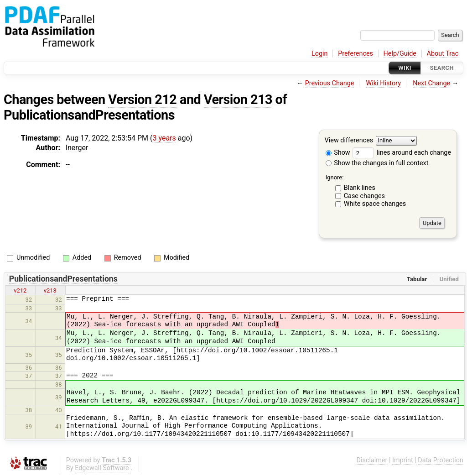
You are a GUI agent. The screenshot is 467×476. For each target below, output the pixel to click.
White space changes (375, 204)
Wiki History (384, 83)
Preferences (355, 54)
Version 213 (238, 99)
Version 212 (142, 99)
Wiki (405, 68)
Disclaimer (372, 460)
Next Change (431, 83)
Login (320, 54)
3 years (164, 138)
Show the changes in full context (377, 163)
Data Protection (441, 460)
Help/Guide (400, 54)
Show (338, 153)
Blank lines (360, 188)
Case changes (364, 196)
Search (442, 68)
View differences (349, 141)
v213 (50, 290)
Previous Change (330, 83)
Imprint (403, 460)
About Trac (443, 54)
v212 (20, 290)
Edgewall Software (102, 468)
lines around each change (402, 153)
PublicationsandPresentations (89, 115)
